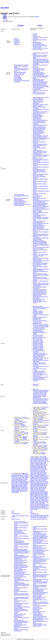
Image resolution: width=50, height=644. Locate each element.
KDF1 (16, 481)
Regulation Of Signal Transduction (40, 592)
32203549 (46, 407)
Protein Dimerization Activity (39, 84)
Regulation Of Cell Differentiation (40, 602)
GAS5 (32, 471)
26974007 (41, 417)
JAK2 (34, 479)
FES (42, 469)
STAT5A (32, 503)
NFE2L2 (37, 488)
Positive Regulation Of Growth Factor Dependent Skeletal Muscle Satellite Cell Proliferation (41, 285)
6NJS (37, 519)
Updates (5, 19)
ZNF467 (43, 508)
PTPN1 (42, 495)
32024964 (35, 424)
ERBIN (42, 467)
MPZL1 (42, 485)
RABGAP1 (36, 496)
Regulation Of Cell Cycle (38, 240)
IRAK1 (47, 478)
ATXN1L (24, 475)
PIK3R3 (36, 494)
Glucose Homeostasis (37, 196)
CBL (31, 461)
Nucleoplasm (17, 40)
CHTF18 (41, 463)
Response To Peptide (37, 624)
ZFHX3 (17, 493)
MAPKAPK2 (41, 484)
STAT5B (36, 503)
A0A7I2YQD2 (33, 518)
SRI (31, 502)
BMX (46, 459)
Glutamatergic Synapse (38, 49)
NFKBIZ (45, 488)
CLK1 (20, 477)
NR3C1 (40, 489)
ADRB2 (44, 457)
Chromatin (35, 34)
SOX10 (17, 490)
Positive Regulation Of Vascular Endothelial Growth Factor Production (41, 138)
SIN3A (35, 501)
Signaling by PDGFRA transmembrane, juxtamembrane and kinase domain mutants (41, 358)
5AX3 (32, 519)
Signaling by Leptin (37, 323)
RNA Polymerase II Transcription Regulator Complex (40, 46)
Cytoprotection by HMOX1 (39, 371)
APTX (13, 475)
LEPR (47, 482)
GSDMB (16, 479)
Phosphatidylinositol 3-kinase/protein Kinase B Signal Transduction (41, 207)
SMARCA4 (39, 501)
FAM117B (32, 469)
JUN (39, 479)
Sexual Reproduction (37, 150)
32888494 (19, 435)
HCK (38, 472)
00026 (32, 512)
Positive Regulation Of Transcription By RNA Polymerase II (22, 205)
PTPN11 (46, 495)
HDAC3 (32, 473)
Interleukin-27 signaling (38, 348)
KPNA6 (44, 481)
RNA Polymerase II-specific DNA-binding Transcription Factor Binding (41, 86)
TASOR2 (32, 506)
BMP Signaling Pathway (19, 201)
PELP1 (39, 493)
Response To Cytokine (38, 175)
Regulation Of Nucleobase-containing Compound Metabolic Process (21, 523)
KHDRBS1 (33, 481)
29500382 (23, 426)
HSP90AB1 (42, 476)
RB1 (47, 496)
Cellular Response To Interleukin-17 (41, 263)
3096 (13, 511)
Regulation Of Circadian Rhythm (21, 621)
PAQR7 (37, 491)
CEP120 (37, 463)
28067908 (47, 420)
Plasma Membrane (37, 42)
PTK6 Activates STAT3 (38, 335)
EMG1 (20, 478)
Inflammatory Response (38, 117)
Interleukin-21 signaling (38, 349)
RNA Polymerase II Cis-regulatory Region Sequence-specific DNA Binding (22, 66)
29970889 (22, 432)
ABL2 (41, 457)
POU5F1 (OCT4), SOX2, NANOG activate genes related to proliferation (41, 325)
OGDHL (43, 490)
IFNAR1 (47, 476)
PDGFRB (32, 493)
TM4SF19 (39, 506)
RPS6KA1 (32, 499)
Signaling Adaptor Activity (39, 79)
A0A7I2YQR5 (40, 518)
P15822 (13, 517)
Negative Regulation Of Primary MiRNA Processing (40, 295)
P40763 (45, 518)
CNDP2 (44, 463)
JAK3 (37, 479)
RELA (32, 497)
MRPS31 (46, 485)
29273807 (21, 423)
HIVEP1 (21, 25)
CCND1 (38, 461)
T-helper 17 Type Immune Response (41, 255)
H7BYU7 (27, 516)
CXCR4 (32, 465)
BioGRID (5, 21)
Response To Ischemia (38, 106)
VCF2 (23, 491)
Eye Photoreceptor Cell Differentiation (38, 103)
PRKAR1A (25, 484)
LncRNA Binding (37, 89)
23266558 (35, 421)
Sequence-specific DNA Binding (40, 83)
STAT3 (40, 25)
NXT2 (35, 490)
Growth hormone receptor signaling (41, 377)
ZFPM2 (32, 508)
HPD (19, 479)
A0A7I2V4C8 (45, 515)
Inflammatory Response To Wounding (41, 261)
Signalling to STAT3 (37, 318)
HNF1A (39, 475)
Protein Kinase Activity (38, 566)
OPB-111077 (36, 385)
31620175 (16, 428)
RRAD (32, 500)
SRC (46, 501)
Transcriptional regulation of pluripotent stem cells (39, 330)
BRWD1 (36, 460)
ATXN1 (20, 475)
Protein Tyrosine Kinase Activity (40, 534)
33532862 (45, 445)
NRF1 (13, 483)
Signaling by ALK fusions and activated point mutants (39, 373)
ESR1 (45, 467)
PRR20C (22, 485)
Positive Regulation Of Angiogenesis (41, 217)
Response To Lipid (37, 596)
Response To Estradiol (38, 159)
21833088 (35, 444)
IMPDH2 (44, 478)
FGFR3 (45, 469)
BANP (27, 475)
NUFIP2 (32, 490)
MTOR (32, 487)
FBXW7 (37, 469)
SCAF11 (35, 500)
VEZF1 (26, 491)
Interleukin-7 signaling (38, 311)
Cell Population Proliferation (39, 129)
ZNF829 (32, 509)
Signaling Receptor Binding (39, 70)
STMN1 (43, 503)
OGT (19, 483)
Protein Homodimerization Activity (40, 82)
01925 (13, 512)
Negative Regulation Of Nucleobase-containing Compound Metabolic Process (22, 553)
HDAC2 (45, 472)
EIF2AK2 (41, 466)
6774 (31, 511)
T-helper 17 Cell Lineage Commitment (38, 256)
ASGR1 (16, 475)
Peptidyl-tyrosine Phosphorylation (40, 538)
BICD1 (41, 459)
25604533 (25, 444)
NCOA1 (43, 487)
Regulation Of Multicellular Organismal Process (20, 615)
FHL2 (37, 470)
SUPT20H (41, 505)
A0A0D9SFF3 (15, 516)
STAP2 (40, 502)
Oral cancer (35, 389)
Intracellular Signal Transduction (40, 585)
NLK (35, 489)
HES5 (38, 473)
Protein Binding (18, 77)
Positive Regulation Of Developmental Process (19, 541)
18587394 (43, 420)
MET (31, 485)
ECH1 (35, 466)
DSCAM (45, 465)
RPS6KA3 (37, 499)
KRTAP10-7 (33, 482)
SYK (45, 505)
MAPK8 (13, 482)
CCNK (13, 477)
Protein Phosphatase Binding (39, 73)
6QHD (43, 519)
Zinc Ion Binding (18, 78)
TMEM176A (18, 491)
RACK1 (43, 496)
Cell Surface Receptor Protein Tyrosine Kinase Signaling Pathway (41, 535)
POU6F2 (21, 484)
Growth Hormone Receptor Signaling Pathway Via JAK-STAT (41, 248)
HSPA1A (22, 479)
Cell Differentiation (37, 154)
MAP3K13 (38, 483)
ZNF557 (47, 508)
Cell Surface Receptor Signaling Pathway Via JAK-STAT (40, 126)
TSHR (32, 507)
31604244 (35, 443)
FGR (35, 470)
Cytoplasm (16, 41)
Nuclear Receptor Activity (38, 69)
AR (34, 458)
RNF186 (20, 488)
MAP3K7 (43, 483)
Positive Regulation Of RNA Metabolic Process (20, 531)
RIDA (17, 488)
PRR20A (13, 485)
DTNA (32, 466)
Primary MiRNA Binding (38, 88)
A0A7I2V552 (46, 516)
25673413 (25, 422)
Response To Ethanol (37, 211)
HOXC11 (32, 476)
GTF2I (35, 472)
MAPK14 (24, 481)
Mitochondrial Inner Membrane (40, 40)
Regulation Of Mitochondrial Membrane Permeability (39, 226)
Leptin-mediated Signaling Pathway (41, 174)
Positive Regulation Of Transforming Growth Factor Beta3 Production (22, 580)
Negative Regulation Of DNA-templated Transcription (21, 202)
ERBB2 (39, 467)
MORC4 (38, 485)
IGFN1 (26, 479)
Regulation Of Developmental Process (41, 574)
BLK (44, 459)
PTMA (39, 495)
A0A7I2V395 (33, 515)
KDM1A (45, 479)
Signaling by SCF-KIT (38, 313)
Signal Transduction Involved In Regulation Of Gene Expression (40, 152)
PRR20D (26, 485)
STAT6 (40, 503)
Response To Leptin (37, 210)
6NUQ (40, 519)
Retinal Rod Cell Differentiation (40, 243)
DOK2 (39, 465)
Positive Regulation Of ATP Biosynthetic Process (39, 300)
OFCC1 (39, 490)
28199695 (35, 431)
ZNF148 (36, 508)
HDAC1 (41, 472)
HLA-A (36, 475)
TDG (36, 506)
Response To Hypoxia (38, 101)
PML (39, 494)
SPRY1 (44, 501)
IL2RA (46, 477)
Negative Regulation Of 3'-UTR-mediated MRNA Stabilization (40, 292)
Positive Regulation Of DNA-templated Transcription (39, 222)
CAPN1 (42, 460)
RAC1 (40, 496)
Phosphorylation (36, 147)
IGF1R (36, 477)
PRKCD (32, 495)
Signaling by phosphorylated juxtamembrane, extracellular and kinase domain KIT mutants (40, 354)
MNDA (34, 485)
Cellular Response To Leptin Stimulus (41, 209)
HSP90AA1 (37, 476)
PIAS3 (43, 493)
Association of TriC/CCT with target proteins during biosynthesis (41, 327)
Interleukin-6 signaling (38, 306)
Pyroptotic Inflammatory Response (22, 597)
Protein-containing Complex (39, 45)
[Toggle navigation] (1, 12)
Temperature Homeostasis (38, 100)
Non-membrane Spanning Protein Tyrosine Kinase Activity (40, 589)
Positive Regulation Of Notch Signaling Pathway (39, 216)
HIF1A (45, 473)
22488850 (17, 420)
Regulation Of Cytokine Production (40, 105)
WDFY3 (45, 507)
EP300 (32, 467)
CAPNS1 (46, 460)
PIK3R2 (32, 494)
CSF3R (45, 464)
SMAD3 (23, 489)
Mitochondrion (17, 42)
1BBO (13, 519)
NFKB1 (41, 488)
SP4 (19, 490)
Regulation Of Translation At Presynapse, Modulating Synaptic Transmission (21, 610)
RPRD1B (47, 497)
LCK (44, 482)
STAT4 (47, 502)
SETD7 (39, 500)
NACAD (40, 487)
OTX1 (22, 483)
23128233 (35, 427)
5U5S (34, 519)
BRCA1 (21, 476)
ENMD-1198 (36, 384)
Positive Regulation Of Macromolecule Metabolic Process (22, 556)
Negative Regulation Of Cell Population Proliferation (39, 133)
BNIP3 (18, 476)
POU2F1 (16, 484)
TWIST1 (38, 507)
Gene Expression (37, 135)
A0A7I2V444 (39, 515)
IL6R (35, 478)
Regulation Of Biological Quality (21, 594)
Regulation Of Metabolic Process (21, 566)
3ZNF (16, 519)
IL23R (43, 477)
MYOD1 (35, 487)
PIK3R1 (46, 493)
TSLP (34, 507)
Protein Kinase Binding (38, 72)
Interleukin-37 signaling (38, 345)
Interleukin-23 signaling (38, 346)
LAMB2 (38, 482)
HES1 (35, 473)
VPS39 (41, 507)
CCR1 (42, 461)
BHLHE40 (14, 476)
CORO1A (32, 464)
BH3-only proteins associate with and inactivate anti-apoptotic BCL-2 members (41, 309)
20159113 (44, 442)
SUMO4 (37, 505)
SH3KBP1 (19, 489)
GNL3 (44, 471)
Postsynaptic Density (37, 43)
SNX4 (26, 489)
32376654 (24, 417)
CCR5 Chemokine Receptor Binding (41, 76)
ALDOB (22, 473)
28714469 (35, 451)
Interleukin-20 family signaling (40, 337)
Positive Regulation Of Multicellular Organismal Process (41, 238)
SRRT (33, 502)
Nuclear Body (17, 45)
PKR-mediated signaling (38, 378)
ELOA (17, 478)
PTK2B (36, 495)
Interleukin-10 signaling (38, 331)
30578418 (46, 425)
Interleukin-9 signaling (38, 343)
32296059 (21, 421)
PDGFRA (45, 491)
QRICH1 (17, 487)
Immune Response (37, 118)
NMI (37, 489)
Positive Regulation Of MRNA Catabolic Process (21, 623)
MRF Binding (17, 626)
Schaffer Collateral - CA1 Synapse (40, 48)
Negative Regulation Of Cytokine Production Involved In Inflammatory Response (41, 275)
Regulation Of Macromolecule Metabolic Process (21, 568)
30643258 (16, 430)
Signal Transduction (37, 119)
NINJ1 (24, 482)
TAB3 (47, 505)
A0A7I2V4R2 (33, 516)
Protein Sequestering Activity (39, 93)
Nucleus (16, 39)
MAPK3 (32, 484)
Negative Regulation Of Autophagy (40, 136)
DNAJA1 (14, 478)
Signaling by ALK (37, 319)
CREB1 (23, 477)
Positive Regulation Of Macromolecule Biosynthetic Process (20, 534)
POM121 (42, 494)
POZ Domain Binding (19, 620)
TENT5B (14, 491)
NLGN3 (28, 482)
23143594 (44, 447)
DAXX (35, 465)
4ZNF (19, 519)
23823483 (25, 436)
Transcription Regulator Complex (40, 37)
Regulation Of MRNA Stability (21, 550)
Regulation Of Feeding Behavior (40, 244)
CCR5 (45, 461)
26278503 (40, 427)
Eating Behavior (36, 197)
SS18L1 (37, 502)
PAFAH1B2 (33, 491)
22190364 (44, 443)
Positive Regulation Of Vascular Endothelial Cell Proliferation (40, 290)
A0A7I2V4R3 (40, 516)
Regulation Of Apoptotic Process (40, 576)
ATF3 (44, 458)
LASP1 (41, 482)
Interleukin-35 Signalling (38, 342)
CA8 (39, 460)
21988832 (37, 17)
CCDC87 (35, 461)
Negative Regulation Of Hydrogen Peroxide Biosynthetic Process (40, 145)
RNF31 (37, 497)
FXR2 (26, 478)
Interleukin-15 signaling (38, 341)
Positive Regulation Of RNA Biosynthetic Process (20, 570)
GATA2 (38, 471)
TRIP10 (47, 506)
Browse (5, 15)
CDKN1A (32, 463)
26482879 (43, 408)
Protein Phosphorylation (38, 591)
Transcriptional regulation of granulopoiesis (39, 351)
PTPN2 (32, 496)
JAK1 (31, 479)
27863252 (35, 438)
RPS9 (46, 499)
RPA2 (40, 497)
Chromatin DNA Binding (38, 75)
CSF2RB (41, 464)
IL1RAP (39, 477)
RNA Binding (36, 67)
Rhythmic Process (18, 616)
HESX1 (41, 473)
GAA (13, 479)
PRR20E (13, 487)
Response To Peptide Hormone (39, 205)
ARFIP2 (37, 458)
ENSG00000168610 (35, 514)
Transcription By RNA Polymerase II (41, 112)
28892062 (16, 423)
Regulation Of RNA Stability (20, 565)
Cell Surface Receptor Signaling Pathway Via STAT (40, 265)
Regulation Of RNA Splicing (20, 625)
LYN (34, 483)
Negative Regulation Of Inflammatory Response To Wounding (41, 270)
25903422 (40, 447)
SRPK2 (22, 490)
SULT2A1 (32, 505)
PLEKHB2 (26, 483)
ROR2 (23, 488)
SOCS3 (13, 490)
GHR (41, 471)
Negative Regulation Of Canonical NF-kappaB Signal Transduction (40, 204)
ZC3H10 (13, 493)
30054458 (43, 453)
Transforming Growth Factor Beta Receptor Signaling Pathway (40, 121)
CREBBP (27, 477)
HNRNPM (44, 475)
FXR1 (23, 478)
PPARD (46, 494)
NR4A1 (44, 489)
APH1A (26, 473)
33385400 (45, 449)
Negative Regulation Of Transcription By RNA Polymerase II (22, 196)
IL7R (40, 478)
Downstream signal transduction (40, 317)
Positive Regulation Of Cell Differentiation (20, 577)
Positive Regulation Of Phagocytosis (41, 234)
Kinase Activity (36, 610)
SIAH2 (32, 501)
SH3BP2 (47, 500)
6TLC (46, 519)
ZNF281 (39, 508)
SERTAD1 (14, 489)
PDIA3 (36, 493)
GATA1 (35, 471)
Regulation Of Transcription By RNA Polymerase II (21, 199)
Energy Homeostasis (37, 262)
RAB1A (21, 487)
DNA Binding (17, 76)
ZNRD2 (36, 509)
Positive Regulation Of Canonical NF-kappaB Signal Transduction (41, 201)
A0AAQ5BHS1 (21, 516)
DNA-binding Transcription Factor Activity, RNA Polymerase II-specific (22, 70)
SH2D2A (43, 500)
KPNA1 (40, 481)
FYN (46, 470)
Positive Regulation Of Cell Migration (41, 155)
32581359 (35, 411)
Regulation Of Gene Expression (21, 549)
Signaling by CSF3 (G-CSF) (39, 363)
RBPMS (13, 488)
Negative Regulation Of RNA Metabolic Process (21, 558)
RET (34, 497)
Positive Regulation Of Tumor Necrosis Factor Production (39, 170)
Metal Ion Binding (18, 79)
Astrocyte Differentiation (38, 228)
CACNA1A (26, 476)
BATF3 (47, 458)
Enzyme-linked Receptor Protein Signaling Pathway (40, 532)
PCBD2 (41, 491)
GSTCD (32, 472)
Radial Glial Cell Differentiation (40, 241)
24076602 (40, 443)
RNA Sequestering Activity (39, 94)
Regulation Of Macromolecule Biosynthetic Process (21, 561)
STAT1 (44, 502)
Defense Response (37, 114)
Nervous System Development (39, 127)
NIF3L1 (32, 489)
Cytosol (16, 43)
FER (40, 469)
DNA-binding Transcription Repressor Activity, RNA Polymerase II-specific (20, 73)
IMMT (13, 481)
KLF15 (37, 481)
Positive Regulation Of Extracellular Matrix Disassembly (41, 259)
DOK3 (42, 465)
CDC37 (16, 477)
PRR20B (17, 485)
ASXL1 (41, 458)
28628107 (40, 419)
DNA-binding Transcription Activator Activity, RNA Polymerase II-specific (41, 62)
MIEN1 (17, 482)
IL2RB (32, 478)
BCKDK (32, 459)
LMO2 (32, 483)
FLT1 (40, 470)
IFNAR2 (32, 477)
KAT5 (42, 479)
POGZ (13, 484)
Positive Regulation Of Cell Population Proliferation (39, 130)
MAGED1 (20, 481)
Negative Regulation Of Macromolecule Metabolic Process (22, 583)
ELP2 (45, 466)
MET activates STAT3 (38, 339)
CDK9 (48, 461)
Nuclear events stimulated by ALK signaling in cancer (40, 375)
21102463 (40, 421)
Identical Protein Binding (38, 81)
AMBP (32, 458)
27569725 (44, 427)
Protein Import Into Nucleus (39, 113)
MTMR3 (21, 482)
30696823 (22, 424)
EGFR (38, 466)
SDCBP (27, 488)
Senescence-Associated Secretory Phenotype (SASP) (40, 321)
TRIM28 (43, 506)
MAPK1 (47, 483)
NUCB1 (16, 483)
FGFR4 (32, 470)
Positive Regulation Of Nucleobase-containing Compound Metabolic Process (22, 544)
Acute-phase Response (38, 115)
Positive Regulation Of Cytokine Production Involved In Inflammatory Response (41, 279)
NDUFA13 (33, 488)
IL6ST (37, 478)
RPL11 (43, 497)
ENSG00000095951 (16, 514)
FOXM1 (43, 470)
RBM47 (25, 487)
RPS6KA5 (42, 499)
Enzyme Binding (18, 606)
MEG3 (45, 484)
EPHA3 (35, 467)
